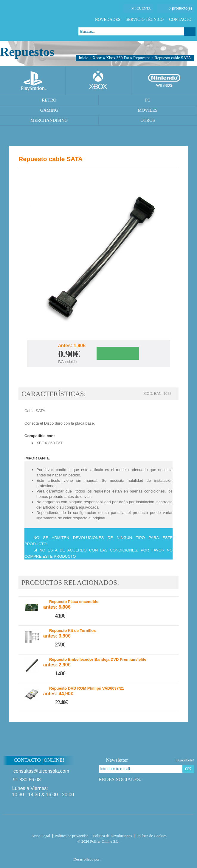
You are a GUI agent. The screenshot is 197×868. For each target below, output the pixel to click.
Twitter (167, 175)
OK (188, 769)
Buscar (190, 32)
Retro (49, 100)
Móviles (148, 110)
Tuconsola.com (99, 825)
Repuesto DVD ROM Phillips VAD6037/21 (87, 688)
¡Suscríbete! (185, 760)
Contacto (180, 20)
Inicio (84, 58)
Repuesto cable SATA (173, 58)
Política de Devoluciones (112, 836)
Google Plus (175, 175)
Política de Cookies (152, 836)
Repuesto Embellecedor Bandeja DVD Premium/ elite (98, 660)
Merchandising (49, 120)
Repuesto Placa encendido (74, 602)
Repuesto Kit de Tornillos (73, 631)
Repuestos (142, 58)
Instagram (168, 779)
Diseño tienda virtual (113, 858)
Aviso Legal (41, 836)
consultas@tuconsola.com (41, 771)
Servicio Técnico (145, 20)
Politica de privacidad (72, 836)
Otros (148, 120)
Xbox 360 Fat (118, 58)
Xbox (97, 58)
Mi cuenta (141, 8)
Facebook (158, 175)
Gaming (49, 110)
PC (148, 100)
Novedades (108, 20)
